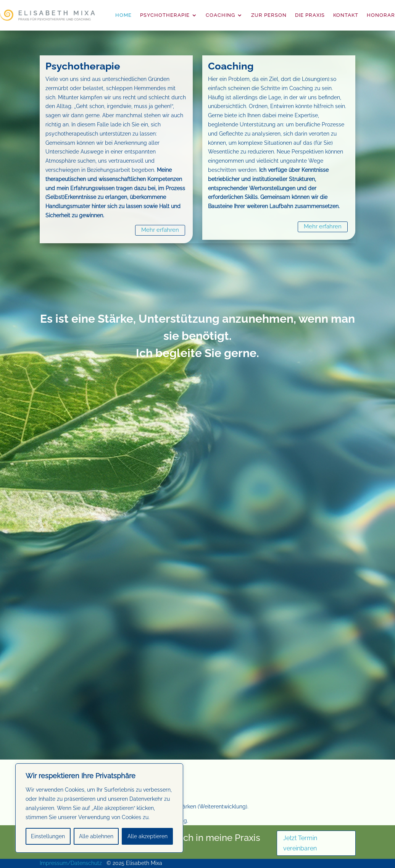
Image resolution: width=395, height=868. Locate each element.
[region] (99, 808)
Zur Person (269, 15)
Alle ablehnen (96, 836)
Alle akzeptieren (148, 836)
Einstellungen (48, 836)
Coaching (220, 15)
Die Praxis (310, 15)
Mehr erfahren (160, 230)
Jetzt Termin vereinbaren (300, 843)
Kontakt (346, 15)
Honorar (381, 15)
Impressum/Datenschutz (71, 863)
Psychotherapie (165, 15)
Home (123, 15)
